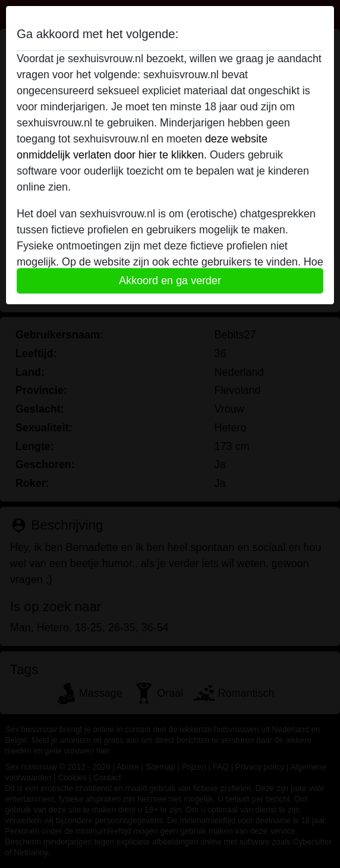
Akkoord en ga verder (170, 281)
